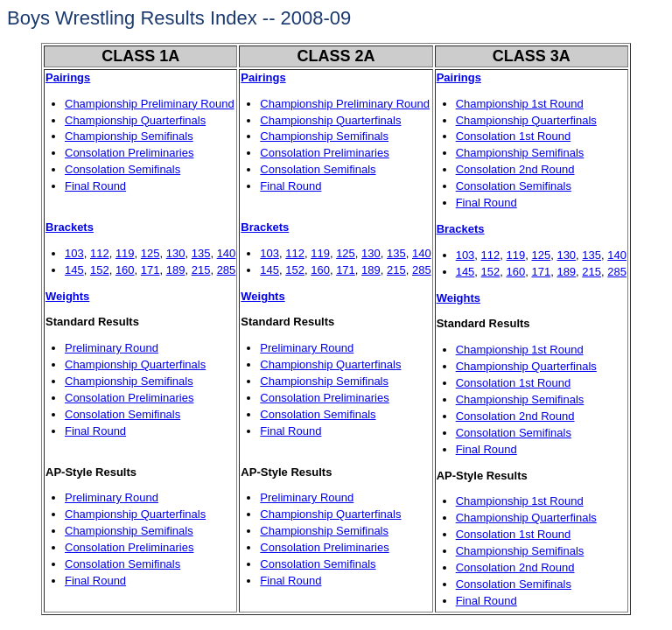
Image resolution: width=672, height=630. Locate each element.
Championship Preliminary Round (150, 104)
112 (100, 253)
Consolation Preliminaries (129, 153)
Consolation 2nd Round (515, 169)
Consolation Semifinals (122, 169)
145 (74, 270)
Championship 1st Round (520, 104)
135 (201, 253)
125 (150, 253)
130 (176, 253)
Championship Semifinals (129, 136)
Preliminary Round (112, 348)
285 (227, 270)
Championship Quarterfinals (135, 120)
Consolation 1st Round (514, 136)
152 (100, 270)
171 (150, 270)
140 (227, 253)
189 (176, 270)
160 (125, 270)
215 (201, 270)
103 (74, 253)
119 (125, 253)
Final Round (95, 186)
